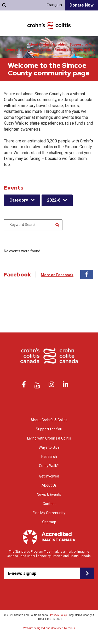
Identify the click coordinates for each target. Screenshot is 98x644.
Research (63, 50)
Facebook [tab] (87, 274)
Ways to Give (85, 50)
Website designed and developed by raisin (49, 628)
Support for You (82, 44)
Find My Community (49, 513)
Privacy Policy (59, 615)
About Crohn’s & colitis (47, 44)
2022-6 (54, 200)
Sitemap (49, 522)
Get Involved (85, 55)
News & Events (49, 495)
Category (19, 200)
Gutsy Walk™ (49, 466)
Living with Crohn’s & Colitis (28, 50)
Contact (49, 504)
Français (54, 5)
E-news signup (22, 573)
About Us (49, 485)
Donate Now (82, 5)
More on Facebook (57, 275)
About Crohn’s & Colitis (49, 420)
